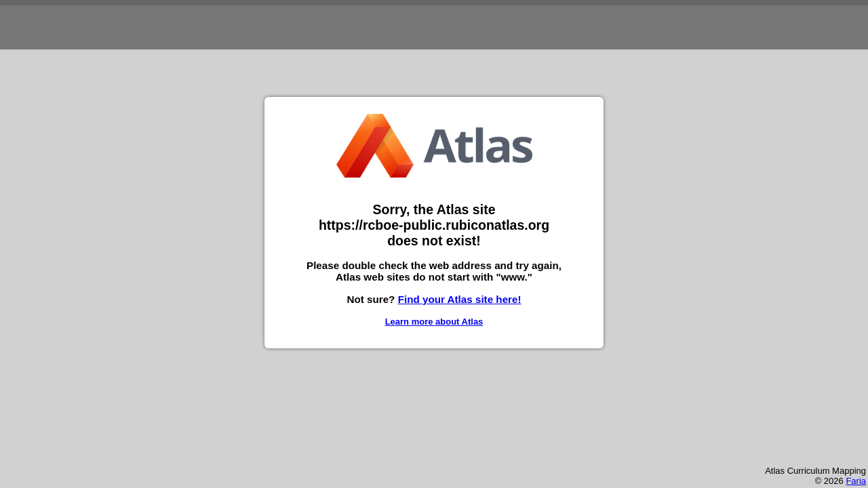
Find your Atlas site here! (460, 299)
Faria (856, 481)
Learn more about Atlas (434, 322)
